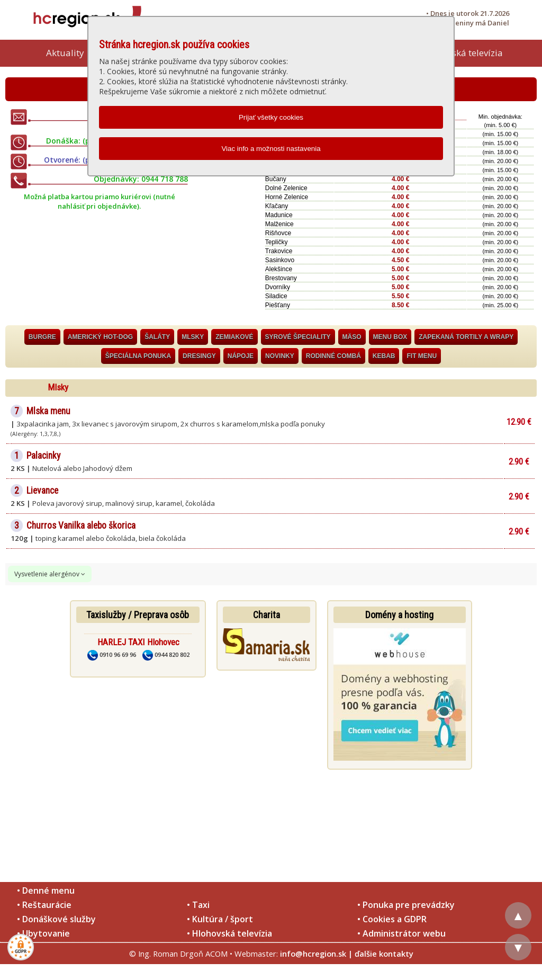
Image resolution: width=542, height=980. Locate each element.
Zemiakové (234, 337)
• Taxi (198, 905)
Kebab (384, 356)
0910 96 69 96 (112, 654)
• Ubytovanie (43, 933)
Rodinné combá (333, 356)
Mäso (352, 337)
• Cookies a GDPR (392, 919)
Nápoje (241, 356)
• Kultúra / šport (220, 919)
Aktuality (65, 53)
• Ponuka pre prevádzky (406, 905)
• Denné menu (46, 890)
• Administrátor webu (401, 933)
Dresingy (199, 356)
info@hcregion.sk (313, 954)
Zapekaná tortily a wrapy (466, 337)
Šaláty (157, 337)
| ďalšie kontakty (381, 954)
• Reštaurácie (44, 905)
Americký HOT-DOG (100, 337)
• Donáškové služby (56, 919)
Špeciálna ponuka (138, 356)
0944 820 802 (166, 654)
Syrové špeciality (298, 337)
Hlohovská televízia (463, 53)
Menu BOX (390, 337)
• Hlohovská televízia (229, 933)
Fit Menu (422, 356)
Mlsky (193, 337)
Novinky (280, 356)
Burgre (42, 337)
